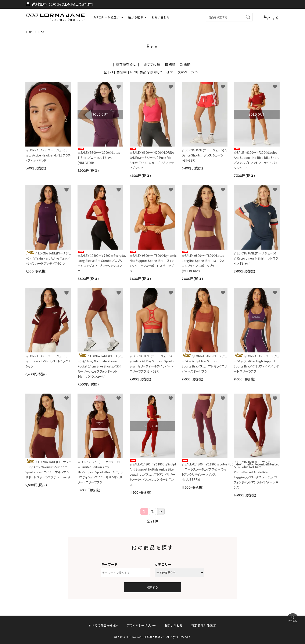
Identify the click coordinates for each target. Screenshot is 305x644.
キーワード (109, 564)
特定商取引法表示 (204, 625)
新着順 (185, 64)
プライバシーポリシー (141, 625)
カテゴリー (163, 564)
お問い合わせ (173, 625)
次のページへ (188, 72)
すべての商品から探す (104, 625)
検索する (152, 587)
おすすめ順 (152, 64)
